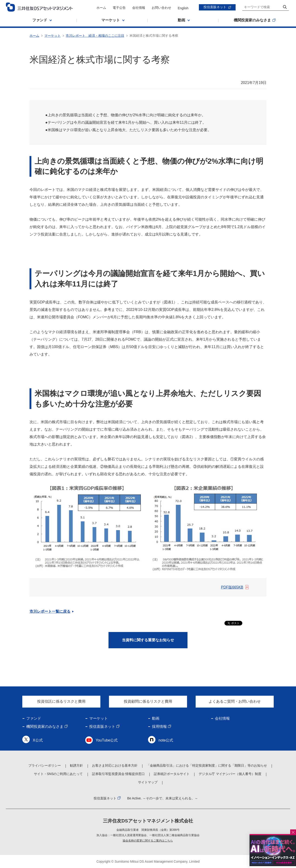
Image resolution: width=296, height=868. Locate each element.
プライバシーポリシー (45, 765)
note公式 (166, 740)
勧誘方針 (76, 765)
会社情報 (139, 8)
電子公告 (119, 8)
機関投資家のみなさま (45, 727)
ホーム (101, 8)
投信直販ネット (215, 7)
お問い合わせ (161, 8)
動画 (156, 718)
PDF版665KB (232, 587)
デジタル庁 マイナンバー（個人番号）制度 (230, 774)
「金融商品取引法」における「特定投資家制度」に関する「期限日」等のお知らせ (207, 765)
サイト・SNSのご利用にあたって (58, 774)
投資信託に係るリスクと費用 (61, 701)
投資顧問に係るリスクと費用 (148, 701)
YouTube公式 (107, 740)
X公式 (38, 740)
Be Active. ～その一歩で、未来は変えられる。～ (162, 798)
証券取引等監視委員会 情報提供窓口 (118, 774)
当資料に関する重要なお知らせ (148, 640)
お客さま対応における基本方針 (115, 765)
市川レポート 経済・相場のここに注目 (95, 36)
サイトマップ (148, 782)
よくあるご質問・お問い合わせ (235, 701)
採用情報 (159, 727)
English (183, 8)
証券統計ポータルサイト (172, 774)
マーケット (53, 36)
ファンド (34, 718)
